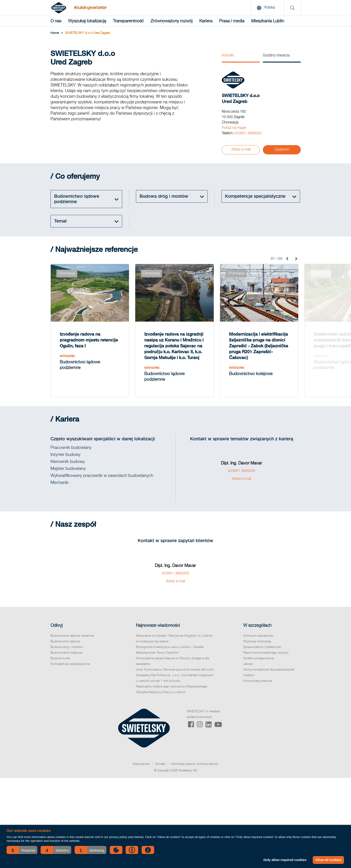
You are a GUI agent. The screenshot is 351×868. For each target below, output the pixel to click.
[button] (22, 850)
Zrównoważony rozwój (172, 21)
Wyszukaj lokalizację (87, 21)
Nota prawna (141, 764)
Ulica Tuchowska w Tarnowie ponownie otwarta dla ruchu (175, 670)
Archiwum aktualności (258, 636)
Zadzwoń (282, 150)
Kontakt (228, 56)
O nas (56, 21)
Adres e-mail (241, 150)
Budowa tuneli (60, 658)
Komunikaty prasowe (258, 681)
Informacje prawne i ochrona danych (195, 764)
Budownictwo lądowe (65, 641)
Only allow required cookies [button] (285, 860)
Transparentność (128, 21)
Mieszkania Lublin (268, 21)
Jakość (248, 664)
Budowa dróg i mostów (67, 647)
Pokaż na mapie (234, 128)
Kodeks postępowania (258, 658)
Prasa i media (232, 21)
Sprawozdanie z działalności (262, 647)
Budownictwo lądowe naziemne (72, 636)
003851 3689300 (248, 133)
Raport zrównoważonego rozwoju (266, 653)
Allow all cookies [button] (328, 860)
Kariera (206, 21)
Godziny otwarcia (276, 56)
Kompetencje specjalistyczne (70, 664)
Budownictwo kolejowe (66, 653)
